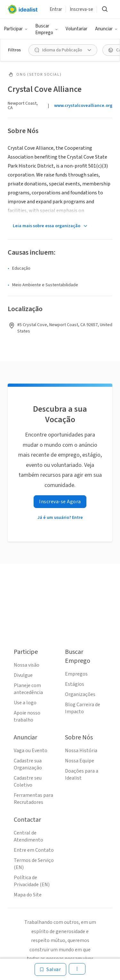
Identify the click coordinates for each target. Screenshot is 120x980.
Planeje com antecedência (28, 689)
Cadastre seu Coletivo (28, 782)
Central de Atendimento (28, 836)
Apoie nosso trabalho (27, 716)
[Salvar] (50, 969)
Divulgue (23, 675)
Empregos (76, 674)
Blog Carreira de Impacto (83, 708)
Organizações (80, 694)
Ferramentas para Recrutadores (33, 799)
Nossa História (81, 751)
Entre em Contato (34, 850)
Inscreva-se (81, 9)
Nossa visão (27, 665)
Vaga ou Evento (31, 751)
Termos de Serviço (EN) (34, 864)
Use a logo (25, 703)
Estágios (75, 684)
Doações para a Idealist (82, 774)
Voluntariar (76, 29)
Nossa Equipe (80, 761)
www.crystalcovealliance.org (83, 106)
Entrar (56, 9)
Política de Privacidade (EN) (32, 881)
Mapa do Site (28, 895)
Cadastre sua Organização (28, 764)
